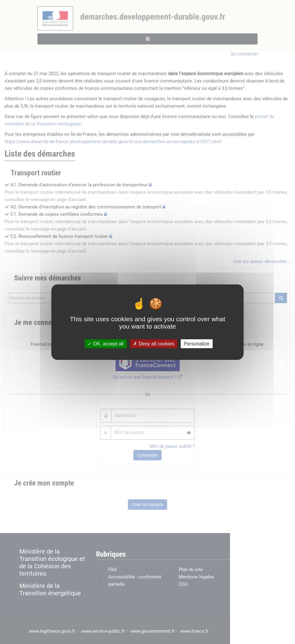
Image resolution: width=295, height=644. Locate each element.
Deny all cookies (154, 343)
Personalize (197, 343)
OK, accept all (106, 343)
